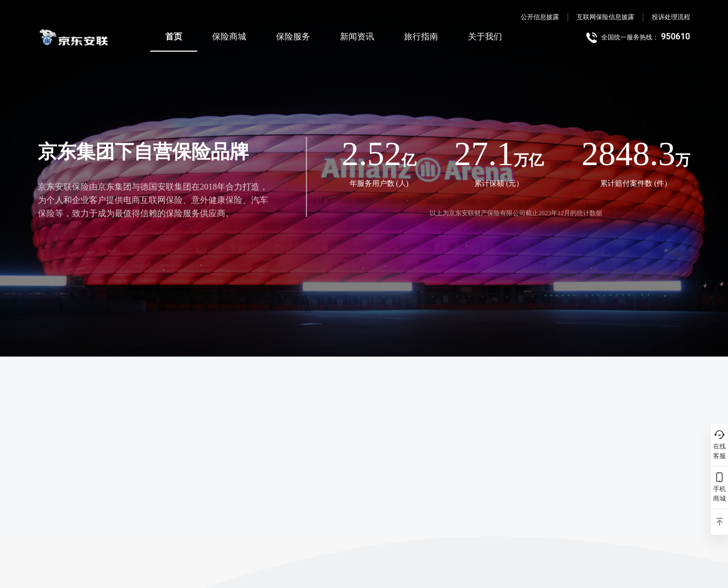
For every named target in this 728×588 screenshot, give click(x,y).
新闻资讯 (357, 36)
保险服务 (293, 36)
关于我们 (485, 36)
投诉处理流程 (671, 17)
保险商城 (229, 36)
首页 (174, 36)
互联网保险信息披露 (605, 17)
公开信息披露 (540, 17)
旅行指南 (421, 36)
